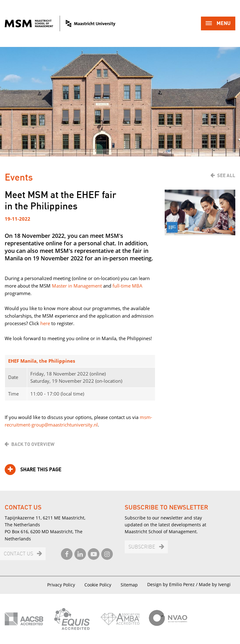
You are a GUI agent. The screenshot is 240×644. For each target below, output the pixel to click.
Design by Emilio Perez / (173, 584)
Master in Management (77, 286)
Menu (218, 24)
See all (226, 176)
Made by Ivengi (215, 584)
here (45, 323)
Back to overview (33, 444)
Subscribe (142, 547)
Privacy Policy (61, 585)
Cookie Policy (98, 585)
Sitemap (129, 585)
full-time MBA (127, 286)
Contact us (18, 554)
